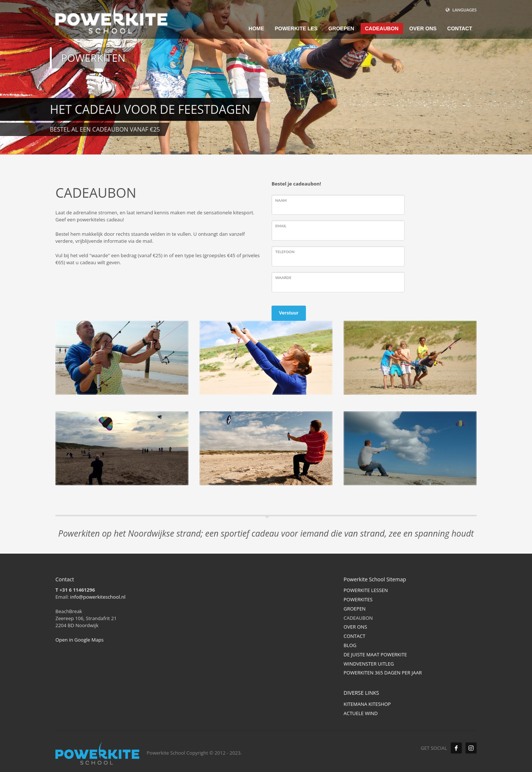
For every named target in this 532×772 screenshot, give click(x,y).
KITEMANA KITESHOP (367, 704)
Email (281, 226)
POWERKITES (358, 599)
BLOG (350, 645)
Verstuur (289, 313)
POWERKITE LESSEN (366, 590)
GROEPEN (355, 609)
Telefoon (285, 252)
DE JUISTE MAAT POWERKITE (375, 654)
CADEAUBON (358, 618)
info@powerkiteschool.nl (98, 597)
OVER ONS (355, 627)
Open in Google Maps (80, 640)
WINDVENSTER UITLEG (369, 664)
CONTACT (354, 636)
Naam (281, 200)
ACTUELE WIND (361, 713)
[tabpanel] (266, 77)
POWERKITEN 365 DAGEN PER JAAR (383, 673)
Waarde (283, 278)
